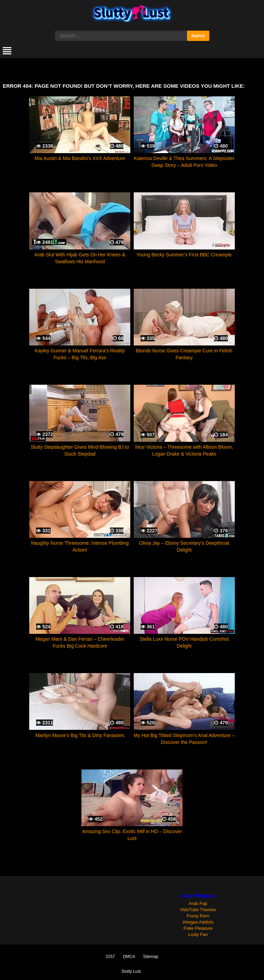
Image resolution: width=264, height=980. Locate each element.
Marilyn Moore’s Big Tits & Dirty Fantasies (80, 735)
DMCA (129, 957)
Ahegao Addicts (198, 922)
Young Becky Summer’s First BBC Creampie (184, 255)
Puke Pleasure (198, 928)
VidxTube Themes (198, 910)
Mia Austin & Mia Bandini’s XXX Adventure (80, 158)
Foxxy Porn (198, 916)
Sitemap (151, 957)
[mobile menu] (7, 51)
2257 (111, 957)
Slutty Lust (131, 971)
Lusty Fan (198, 934)
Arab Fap (198, 903)
